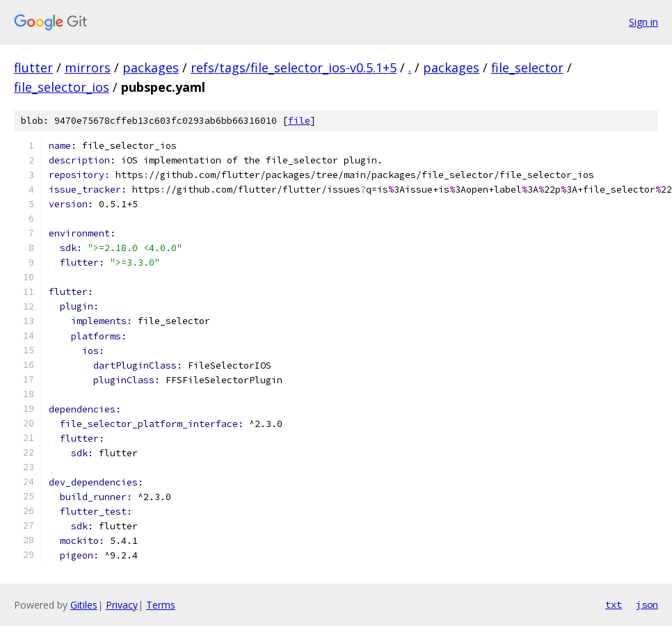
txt (614, 604)
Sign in (643, 22)
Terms (161, 605)
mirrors (88, 67)
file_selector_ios (62, 87)
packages (151, 67)
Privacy (122, 605)
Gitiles (84, 605)
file (299, 121)
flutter (33, 67)
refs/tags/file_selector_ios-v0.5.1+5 (294, 67)
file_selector (527, 67)
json (647, 604)
